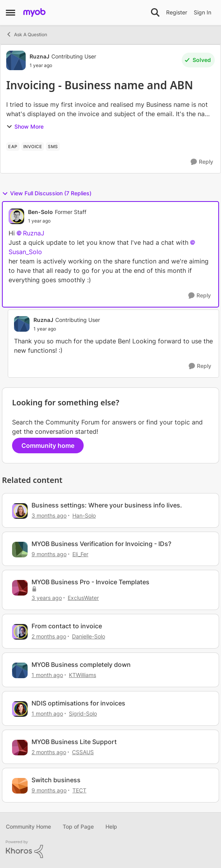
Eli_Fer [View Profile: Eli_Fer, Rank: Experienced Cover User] (80, 554)
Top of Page (78, 826)
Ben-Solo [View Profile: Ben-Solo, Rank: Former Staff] (40, 212)
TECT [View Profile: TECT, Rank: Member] (79, 790)
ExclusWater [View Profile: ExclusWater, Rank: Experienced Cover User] (83, 598)
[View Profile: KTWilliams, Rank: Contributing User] (20, 670)
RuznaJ (34, 233)
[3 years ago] (47, 598)
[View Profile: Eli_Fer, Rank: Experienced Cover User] (20, 550)
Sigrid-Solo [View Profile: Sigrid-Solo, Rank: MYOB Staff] (83, 713)
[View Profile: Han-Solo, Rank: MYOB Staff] (20, 511)
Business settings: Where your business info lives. (107, 505)
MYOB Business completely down (81, 665)
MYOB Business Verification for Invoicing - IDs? (101, 544)
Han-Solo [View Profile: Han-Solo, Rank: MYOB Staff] (84, 515)
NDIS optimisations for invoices (78, 703)
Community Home (28, 826)
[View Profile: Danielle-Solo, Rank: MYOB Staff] (20, 632)
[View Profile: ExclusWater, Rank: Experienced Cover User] (20, 588)
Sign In (203, 12)
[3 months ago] (49, 515)
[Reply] (202, 162)
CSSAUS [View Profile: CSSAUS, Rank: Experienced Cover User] (83, 752)
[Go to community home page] (34, 12)
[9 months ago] (49, 554)
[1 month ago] (47, 675)
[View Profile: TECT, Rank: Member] (20, 786)
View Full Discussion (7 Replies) (47, 193)
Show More (25, 126)
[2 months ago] (49, 636)
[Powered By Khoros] (110, 849)
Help (111, 826)
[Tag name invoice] (33, 147)
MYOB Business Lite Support (74, 742)
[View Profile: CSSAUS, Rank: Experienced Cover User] (20, 748)
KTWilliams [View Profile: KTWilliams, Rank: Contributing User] (82, 675)
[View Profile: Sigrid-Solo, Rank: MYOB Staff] (20, 709)
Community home (48, 445)
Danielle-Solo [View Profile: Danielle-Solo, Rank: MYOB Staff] (89, 636)
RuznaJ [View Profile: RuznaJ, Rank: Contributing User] (39, 56)
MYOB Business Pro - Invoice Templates (90, 582)
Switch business (56, 780)
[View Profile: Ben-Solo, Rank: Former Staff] (16, 216)
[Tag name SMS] (53, 147)
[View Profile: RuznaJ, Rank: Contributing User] (16, 60)
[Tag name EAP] (13, 147)
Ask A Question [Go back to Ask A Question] (26, 34)
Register (177, 12)
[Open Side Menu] (11, 12)
